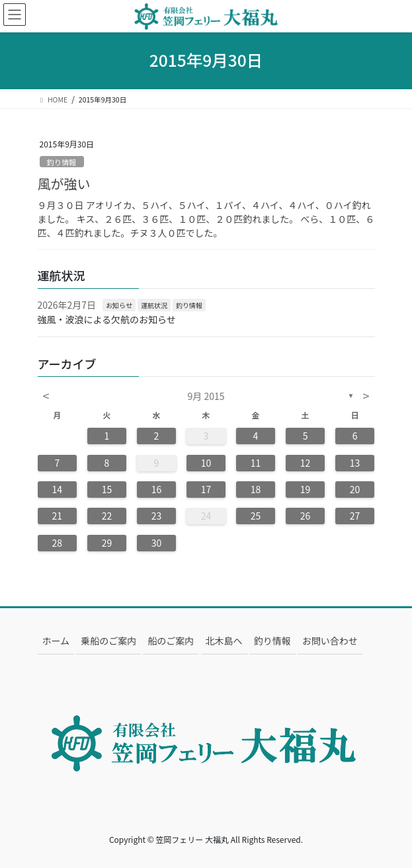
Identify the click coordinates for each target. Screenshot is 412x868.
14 (58, 489)
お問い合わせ (330, 641)
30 (157, 543)
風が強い (64, 183)
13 (355, 463)
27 (355, 516)
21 (58, 516)
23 (157, 516)
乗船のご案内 (108, 641)
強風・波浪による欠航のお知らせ (107, 319)
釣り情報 (62, 162)
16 (157, 489)
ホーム (56, 641)
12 (306, 463)
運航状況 (154, 305)
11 (256, 463)
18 (256, 489)
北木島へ (224, 641)
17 (206, 489)
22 (107, 516)
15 (107, 489)
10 (206, 463)
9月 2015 (206, 396)
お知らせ (119, 305)
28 (58, 543)
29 (107, 543)
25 (256, 516)
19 (306, 489)
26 (306, 516)
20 (355, 489)
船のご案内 (171, 641)
